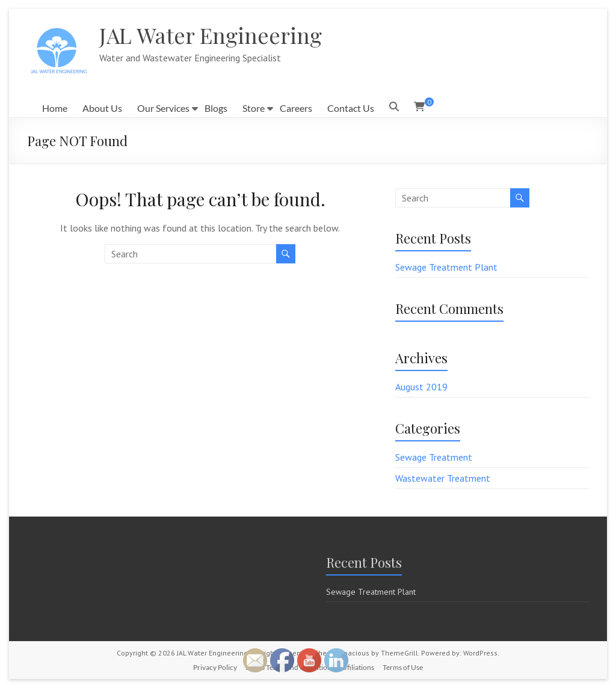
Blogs (216, 108)
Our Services (163, 108)
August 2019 (421, 387)
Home (55, 108)
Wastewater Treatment (443, 478)
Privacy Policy (215, 667)
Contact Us (351, 108)
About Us (102, 108)
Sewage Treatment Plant (446, 267)
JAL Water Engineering (211, 35)
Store (254, 108)
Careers (296, 108)
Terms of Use (403, 667)
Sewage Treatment (434, 457)
